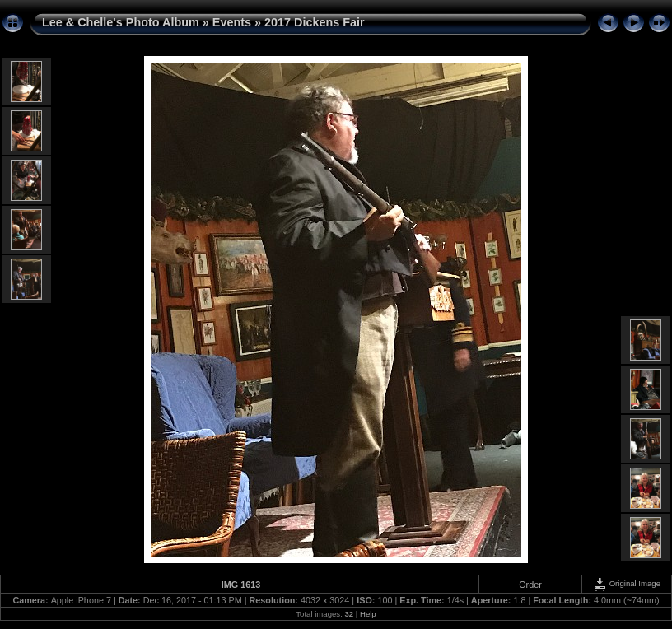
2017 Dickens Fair (315, 22)
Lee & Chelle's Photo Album (121, 22)
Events (232, 22)
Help (368, 614)
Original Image (627, 583)
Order (530, 585)
